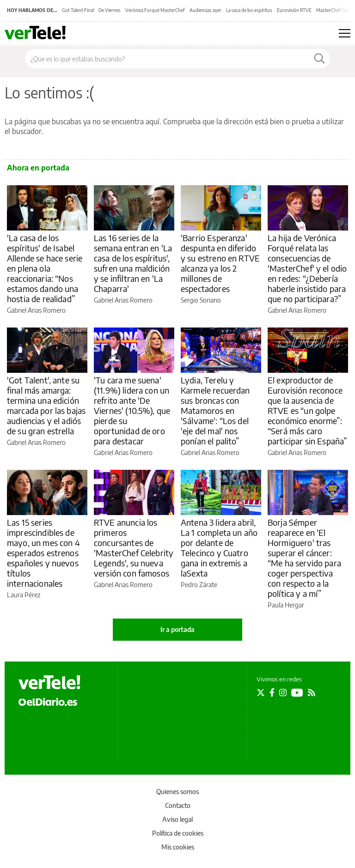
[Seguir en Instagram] (283, 692)
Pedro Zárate (199, 585)
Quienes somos (177, 792)
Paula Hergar (286, 605)
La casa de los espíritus (249, 10)
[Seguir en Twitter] (261, 692)
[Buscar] (319, 59)
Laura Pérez (24, 595)
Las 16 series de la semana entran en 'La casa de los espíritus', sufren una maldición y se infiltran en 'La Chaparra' (133, 263)
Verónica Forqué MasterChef (155, 10)
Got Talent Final (78, 10)
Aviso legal (177, 819)
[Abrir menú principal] (345, 33)
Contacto (178, 805)
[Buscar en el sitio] (167, 59)
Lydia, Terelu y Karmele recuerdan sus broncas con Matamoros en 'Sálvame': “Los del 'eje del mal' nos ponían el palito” (215, 410)
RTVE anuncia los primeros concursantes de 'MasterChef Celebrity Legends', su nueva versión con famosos (134, 548)
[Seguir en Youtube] (297, 692)
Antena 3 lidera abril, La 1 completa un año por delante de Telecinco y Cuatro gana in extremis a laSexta (219, 548)
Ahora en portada (38, 168)
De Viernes (110, 10)
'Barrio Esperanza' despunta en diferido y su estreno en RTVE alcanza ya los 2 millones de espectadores (220, 263)
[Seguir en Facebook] (272, 692)
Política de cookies (178, 833)
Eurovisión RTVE (294, 10)
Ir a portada (177, 629)
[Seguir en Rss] (312, 692)
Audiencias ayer (205, 10)
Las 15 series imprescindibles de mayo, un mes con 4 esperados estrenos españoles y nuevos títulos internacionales (43, 553)
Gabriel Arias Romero (36, 310)
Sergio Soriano (201, 300)
